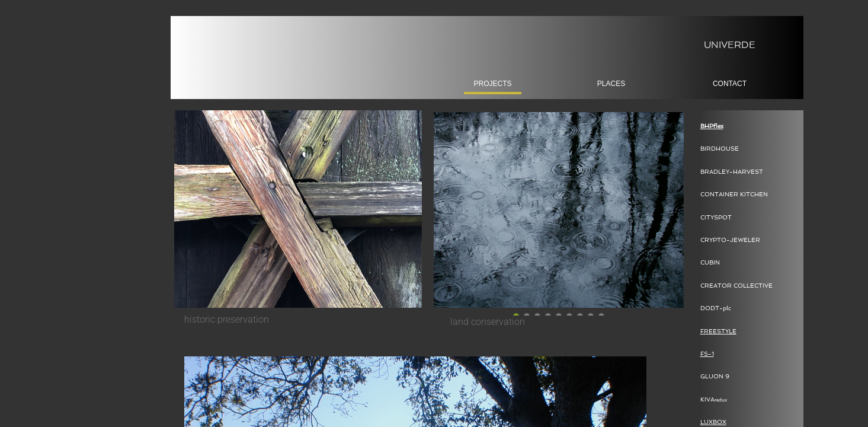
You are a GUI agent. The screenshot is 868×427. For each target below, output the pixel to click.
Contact (730, 84)
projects (492, 84)
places (611, 84)
